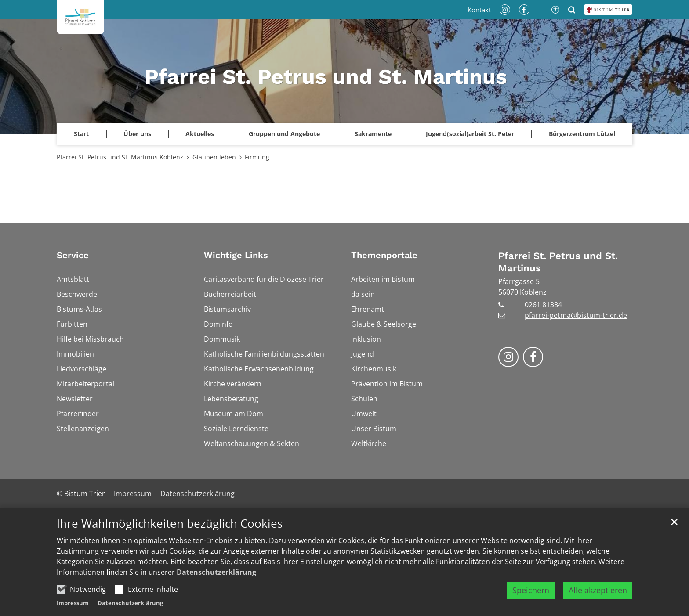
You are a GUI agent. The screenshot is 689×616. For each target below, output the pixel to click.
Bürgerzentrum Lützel (582, 134)
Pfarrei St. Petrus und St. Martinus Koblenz (120, 157)
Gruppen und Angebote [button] (284, 134)
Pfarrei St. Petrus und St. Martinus (558, 262)
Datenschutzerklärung (216, 573)
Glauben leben (214, 157)
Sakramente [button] (373, 134)
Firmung (257, 157)
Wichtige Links (236, 255)
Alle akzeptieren (598, 591)
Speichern (531, 591)
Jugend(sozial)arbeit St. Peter (470, 134)
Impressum (73, 604)
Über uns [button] (137, 134)
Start (81, 134)
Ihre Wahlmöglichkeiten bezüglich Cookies (170, 525)
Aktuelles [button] (200, 134)
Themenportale (384, 255)
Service (73, 255)
